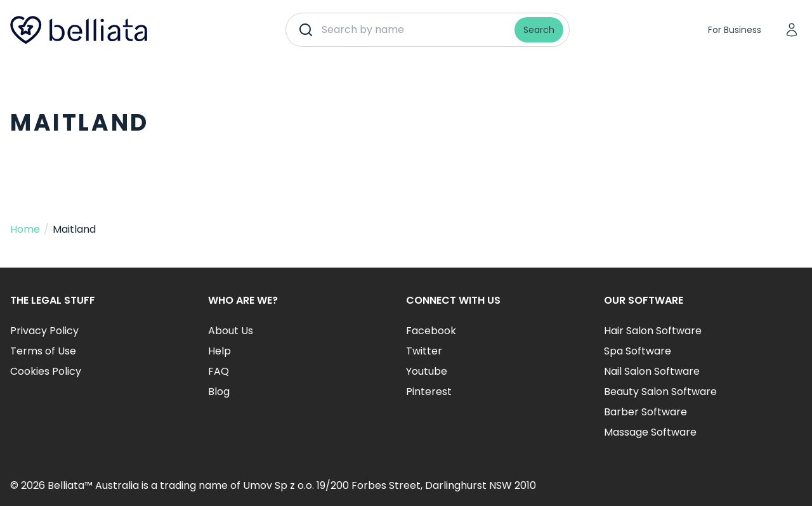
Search (539, 30)
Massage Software (650, 432)
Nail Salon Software (652, 371)
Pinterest (429, 392)
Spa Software (638, 351)
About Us (231, 331)
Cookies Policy (46, 371)
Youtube (427, 371)
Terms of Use (43, 351)
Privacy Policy (44, 331)
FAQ (219, 371)
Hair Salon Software (653, 331)
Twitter (424, 351)
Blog (219, 392)
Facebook (431, 331)
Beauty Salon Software (660, 392)
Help (219, 351)
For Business (735, 30)
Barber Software (645, 412)
